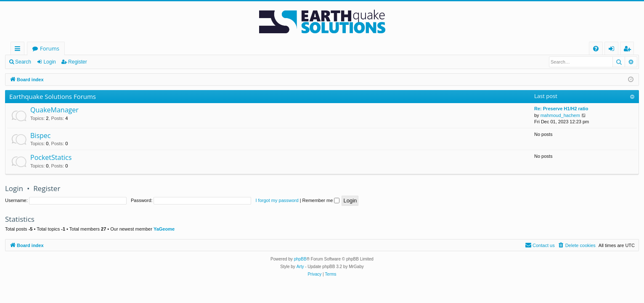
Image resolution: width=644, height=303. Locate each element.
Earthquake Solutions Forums (53, 96)
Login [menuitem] (613, 50)
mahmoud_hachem (560, 115)
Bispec (40, 136)
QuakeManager (54, 110)
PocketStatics (51, 157)
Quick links (19, 50)
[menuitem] (596, 49)
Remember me (321, 200)
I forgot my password (277, 200)
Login (49, 62)
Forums (50, 48)
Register (78, 62)
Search (23, 62)
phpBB (300, 259)
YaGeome (164, 229)
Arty (300, 267)
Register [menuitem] (629, 50)
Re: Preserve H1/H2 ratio (561, 109)
